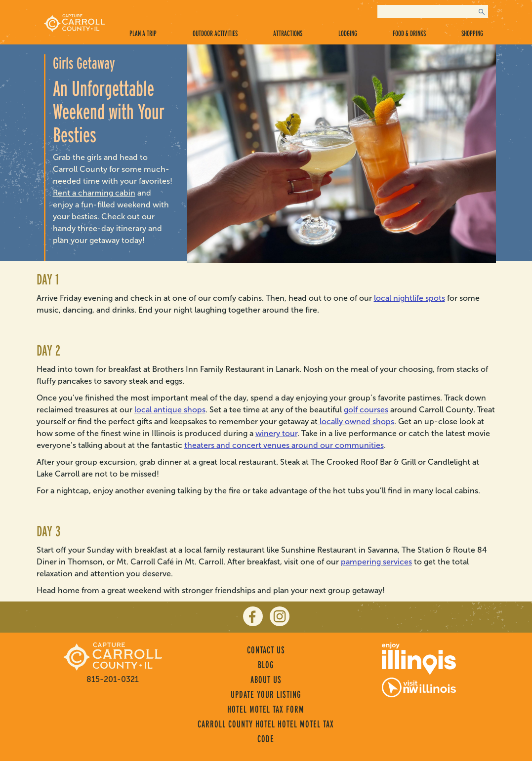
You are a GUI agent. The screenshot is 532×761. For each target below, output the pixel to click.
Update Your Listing (266, 694)
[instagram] (280, 616)
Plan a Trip (143, 33)
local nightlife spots (409, 298)
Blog (266, 665)
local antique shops (170, 410)
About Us (266, 680)
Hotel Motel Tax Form (266, 709)
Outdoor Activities (215, 33)
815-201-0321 (113, 679)
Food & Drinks (409, 33)
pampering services (376, 562)
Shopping (472, 33)
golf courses (366, 410)
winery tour (276, 433)
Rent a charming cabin (94, 193)
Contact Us (266, 650)
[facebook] (253, 616)
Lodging (348, 33)
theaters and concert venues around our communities (284, 445)
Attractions (288, 33)
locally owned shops (356, 421)
